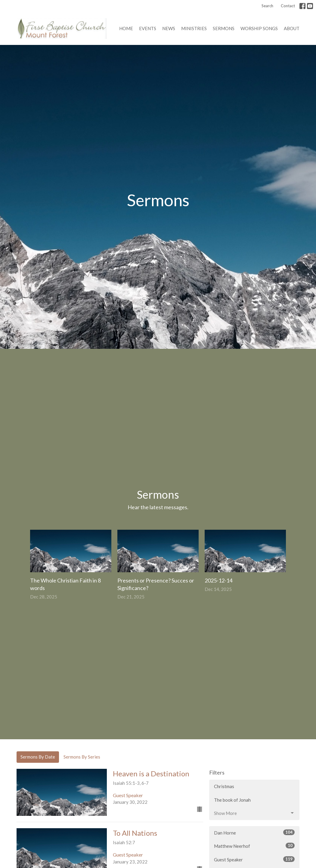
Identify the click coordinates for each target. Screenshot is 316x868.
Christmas (224, 786)
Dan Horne (254, 832)
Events (148, 28)
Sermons (224, 28)
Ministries (194, 28)
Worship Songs (259, 28)
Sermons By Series (82, 757)
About (292, 28)
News (169, 28)
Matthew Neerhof (254, 846)
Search (267, 6)
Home (126, 28)
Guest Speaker (254, 859)
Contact (288, 6)
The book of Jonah (232, 800)
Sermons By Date (38, 757)
